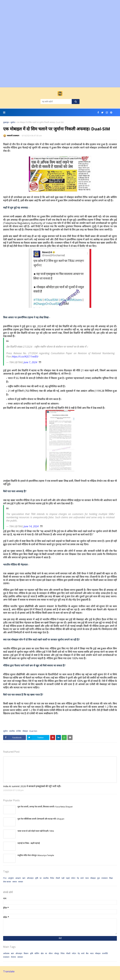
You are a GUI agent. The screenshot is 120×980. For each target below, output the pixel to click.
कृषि (37, 878)
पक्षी (63, 878)
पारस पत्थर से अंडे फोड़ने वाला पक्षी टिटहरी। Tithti (36, 831)
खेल (42, 953)
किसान (26, 953)
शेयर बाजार (7, 882)
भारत (87, 878)
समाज (15, 882)
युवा (99, 878)
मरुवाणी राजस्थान (13, 136)
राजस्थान (105, 878)
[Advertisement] (60, 22)
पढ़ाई (68, 878)
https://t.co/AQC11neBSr (25, 357)
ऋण (24, 878)
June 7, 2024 (30, 362)
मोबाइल (25, 731)
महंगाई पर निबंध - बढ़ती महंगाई (29, 843)
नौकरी (58, 878)
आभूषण (11, 878)
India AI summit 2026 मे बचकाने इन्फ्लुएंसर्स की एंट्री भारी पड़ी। (32, 786)
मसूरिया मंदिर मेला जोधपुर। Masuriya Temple (36, 855)
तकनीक (12, 731)
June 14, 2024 (31, 526)
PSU (5, 878)
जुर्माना (13, 122)
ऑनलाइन (30, 878)
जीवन (51, 953)
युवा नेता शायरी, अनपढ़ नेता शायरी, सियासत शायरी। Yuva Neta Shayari (45, 807)
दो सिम (19, 731)
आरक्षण (18, 878)
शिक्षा (111, 878)
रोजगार (13, 957)
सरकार (21, 882)
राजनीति (105, 953)
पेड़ (78, 878)
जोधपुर (57, 953)
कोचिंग (37, 953)
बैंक (87, 953)
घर (41, 878)
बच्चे (82, 878)
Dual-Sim (33, 731)
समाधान (20, 957)
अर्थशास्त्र (6, 953)
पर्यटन (73, 878)
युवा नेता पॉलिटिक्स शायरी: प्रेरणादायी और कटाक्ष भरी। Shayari (41, 819)
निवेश (52, 878)
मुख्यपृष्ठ (6, 122)
